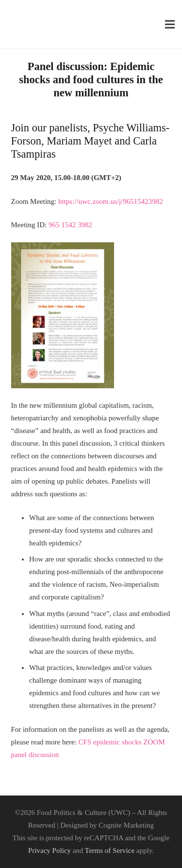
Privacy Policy (50, 850)
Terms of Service (110, 850)
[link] (111, 201)
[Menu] (170, 24)
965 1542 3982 (70, 225)
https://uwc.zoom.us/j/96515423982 (111, 201)
